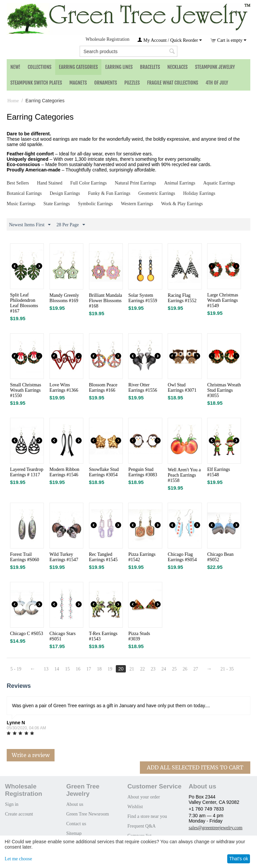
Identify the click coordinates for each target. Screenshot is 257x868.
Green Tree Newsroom (88, 814)
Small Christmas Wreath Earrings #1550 (26, 390)
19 (110, 669)
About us (75, 804)
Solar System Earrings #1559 (143, 298)
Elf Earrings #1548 (219, 472)
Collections (40, 67)
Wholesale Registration (108, 39)
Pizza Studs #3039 (139, 636)
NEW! (15, 67)
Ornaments (106, 83)
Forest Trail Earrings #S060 (25, 557)
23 (153, 669)
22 (143, 669)
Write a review (31, 755)
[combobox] (128, 51)
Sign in (12, 804)
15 (68, 669)
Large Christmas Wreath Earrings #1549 (223, 300)
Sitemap (74, 833)
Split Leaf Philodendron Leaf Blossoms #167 (24, 303)
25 (175, 669)
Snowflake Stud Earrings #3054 (104, 472)
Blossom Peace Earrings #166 (103, 388)
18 (99, 669)
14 (57, 669)
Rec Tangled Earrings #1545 (103, 557)
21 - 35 (228, 669)
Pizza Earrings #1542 (142, 557)
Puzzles (132, 83)
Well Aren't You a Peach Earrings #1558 (184, 475)
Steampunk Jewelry (215, 67)
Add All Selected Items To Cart (195, 767)
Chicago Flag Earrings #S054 (182, 557)
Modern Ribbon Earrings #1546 (64, 472)
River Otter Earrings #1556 (143, 388)
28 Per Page (71, 225)
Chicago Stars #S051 (63, 636)
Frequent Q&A (142, 826)
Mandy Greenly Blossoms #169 (64, 298)
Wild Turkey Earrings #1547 (64, 557)
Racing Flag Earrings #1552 (182, 298)
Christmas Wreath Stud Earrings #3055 (224, 390)
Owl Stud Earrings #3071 (182, 388)
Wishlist (135, 807)
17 (89, 669)
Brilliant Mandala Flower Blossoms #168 (106, 301)
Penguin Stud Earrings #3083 (143, 472)
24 (164, 669)
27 (196, 669)
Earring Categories (78, 67)
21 (132, 669)
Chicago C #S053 (27, 634)
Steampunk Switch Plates (36, 83)
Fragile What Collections (173, 83)
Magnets (78, 83)
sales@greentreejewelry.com (216, 828)
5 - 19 (16, 669)
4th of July (217, 83)
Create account (19, 814)
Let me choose (18, 859)
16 (78, 669)
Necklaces (178, 67)
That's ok (239, 859)
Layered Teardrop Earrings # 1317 (27, 472)
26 (185, 669)
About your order (144, 797)
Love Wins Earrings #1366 (64, 388)
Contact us (76, 824)
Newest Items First (30, 225)
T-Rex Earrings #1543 (103, 636)
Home (13, 101)
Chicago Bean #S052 (220, 557)
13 (46, 669)
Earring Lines (119, 67)
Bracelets (150, 67)
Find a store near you (147, 816)
